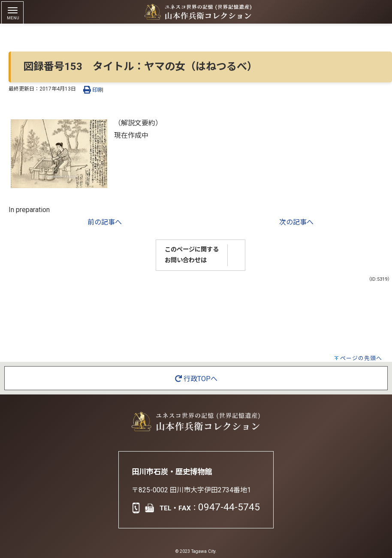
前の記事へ (105, 222)
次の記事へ (296, 222)
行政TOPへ (196, 379)
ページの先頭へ (361, 358)
